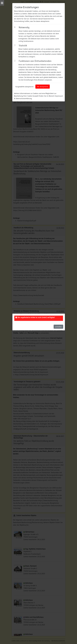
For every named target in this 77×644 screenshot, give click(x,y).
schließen (58, 327)
